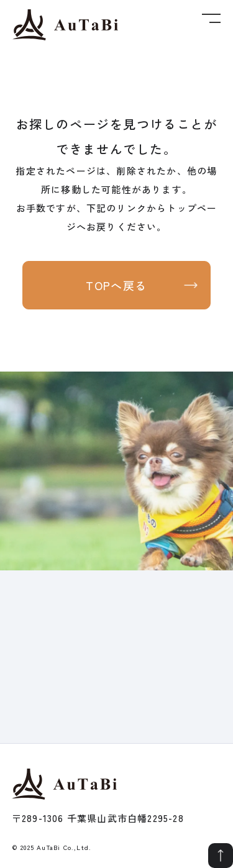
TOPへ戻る (116, 285)
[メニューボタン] (211, 13)
